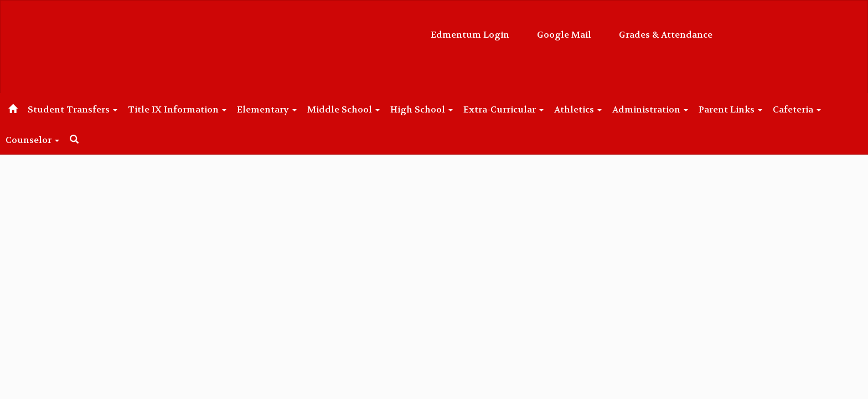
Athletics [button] (638, 109)
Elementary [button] (302, 109)
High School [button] (469, 109)
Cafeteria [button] (50, 140)
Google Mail (453, 29)
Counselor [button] (117, 140)
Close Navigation (224, 144)
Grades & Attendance (555, 29)
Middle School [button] (385, 109)
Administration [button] (716, 109)
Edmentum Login (359, 29)
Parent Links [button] (802, 109)
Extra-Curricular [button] (557, 109)
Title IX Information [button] (206, 109)
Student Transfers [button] (96, 109)
